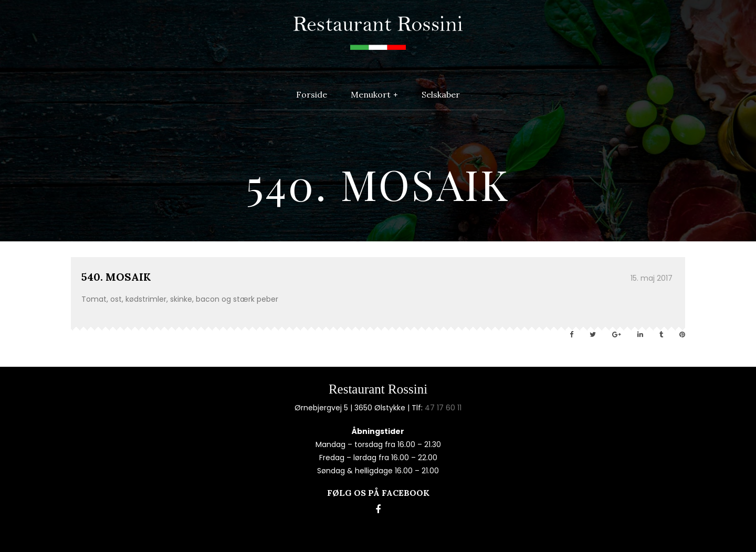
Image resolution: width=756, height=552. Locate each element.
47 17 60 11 (443, 408)
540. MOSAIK (116, 277)
